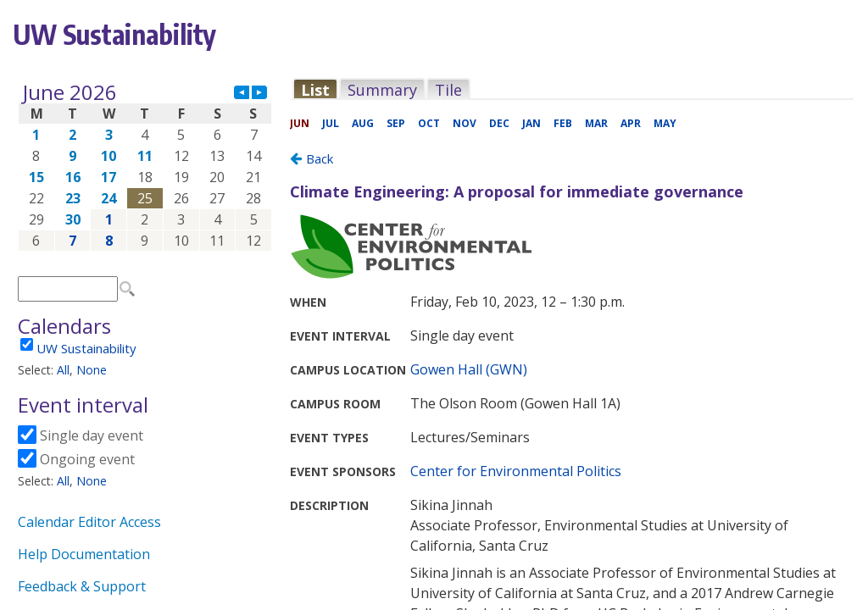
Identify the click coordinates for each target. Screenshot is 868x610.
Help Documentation (84, 554)
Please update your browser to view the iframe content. (145, 166)
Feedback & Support (82, 586)
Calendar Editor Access (89, 522)
